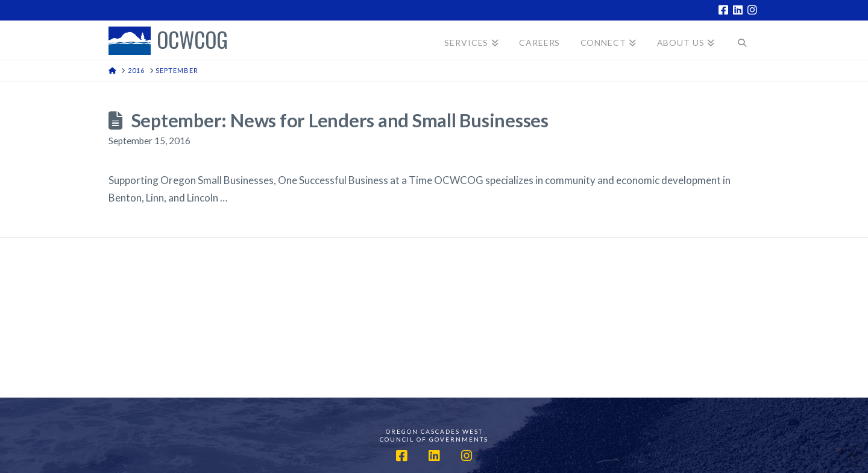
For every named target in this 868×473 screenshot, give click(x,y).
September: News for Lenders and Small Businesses (340, 120)
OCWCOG (192, 41)
